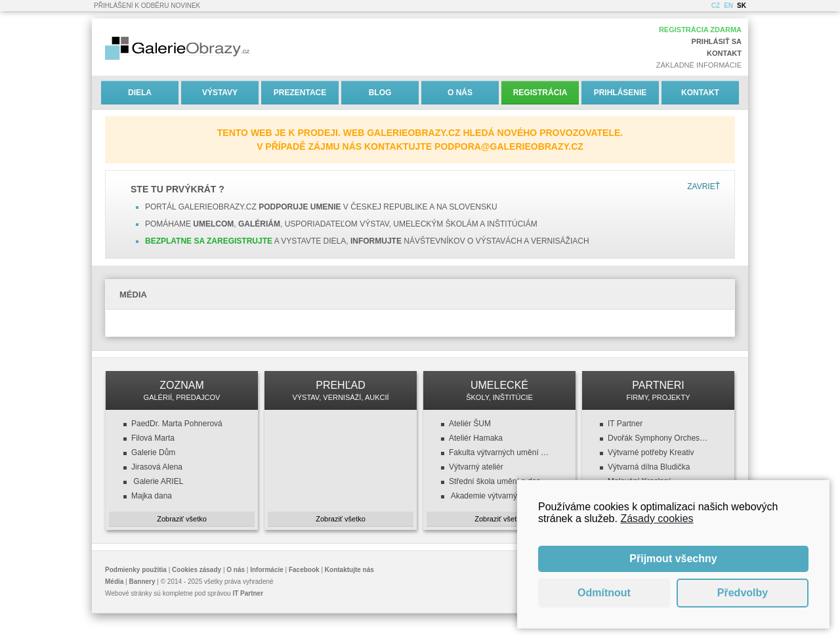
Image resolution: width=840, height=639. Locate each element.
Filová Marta (153, 438)
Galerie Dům (153, 452)
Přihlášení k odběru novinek (147, 6)
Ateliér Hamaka (476, 438)
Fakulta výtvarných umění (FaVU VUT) (499, 452)
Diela (140, 93)
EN (728, 6)
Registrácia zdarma (700, 30)
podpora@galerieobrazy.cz (509, 146)
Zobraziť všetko (182, 519)
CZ (716, 6)
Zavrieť (703, 187)
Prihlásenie (620, 93)
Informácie (267, 570)
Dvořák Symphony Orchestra (658, 438)
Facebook (304, 570)
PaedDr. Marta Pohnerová (177, 424)
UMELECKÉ (499, 390)
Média (114, 582)
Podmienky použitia (136, 570)
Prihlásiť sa (717, 41)
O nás (460, 93)
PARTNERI (658, 390)
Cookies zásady (197, 570)
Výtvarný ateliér (476, 467)
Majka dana (152, 496)
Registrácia (540, 93)
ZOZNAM (182, 390)
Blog (380, 93)
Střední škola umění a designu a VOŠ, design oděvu (499, 481)
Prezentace (300, 93)
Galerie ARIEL (157, 481)
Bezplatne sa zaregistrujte (209, 241)
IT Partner (625, 424)
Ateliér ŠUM (470, 424)
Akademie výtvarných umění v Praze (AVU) (499, 496)
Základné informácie (699, 65)
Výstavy (220, 93)
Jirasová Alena (157, 467)
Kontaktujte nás (349, 570)
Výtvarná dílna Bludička (649, 467)
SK (742, 6)
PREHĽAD (341, 390)
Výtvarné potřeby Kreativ (651, 452)
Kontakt (724, 53)
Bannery (142, 582)
